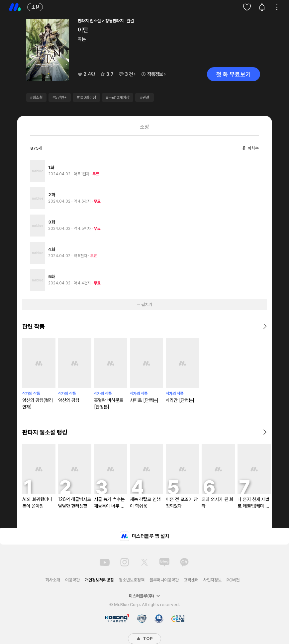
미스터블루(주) (144, 596)
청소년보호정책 (132, 580)
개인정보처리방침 (99, 580)
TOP (144, 639)
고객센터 (191, 580)
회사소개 (53, 580)
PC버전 (233, 580)
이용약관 (72, 580)
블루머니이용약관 (164, 580)
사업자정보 (212, 580)
